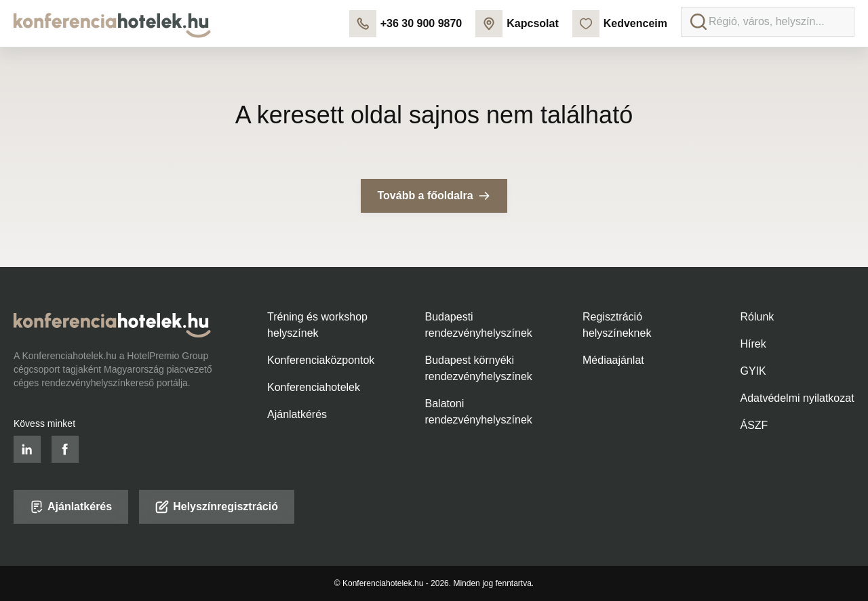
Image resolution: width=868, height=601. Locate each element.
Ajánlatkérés (297, 414)
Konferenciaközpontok (321, 360)
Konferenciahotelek (314, 387)
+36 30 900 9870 (406, 24)
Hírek (753, 344)
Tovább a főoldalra (434, 196)
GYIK (753, 371)
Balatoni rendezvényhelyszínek (479, 412)
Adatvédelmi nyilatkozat (797, 398)
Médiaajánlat (613, 360)
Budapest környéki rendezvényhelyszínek (479, 368)
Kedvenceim (620, 24)
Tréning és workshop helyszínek (317, 325)
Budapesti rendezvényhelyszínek (479, 325)
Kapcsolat (517, 24)
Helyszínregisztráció (217, 507)
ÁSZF (754, 425)
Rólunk (757, 317)
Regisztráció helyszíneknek (617, 325)
